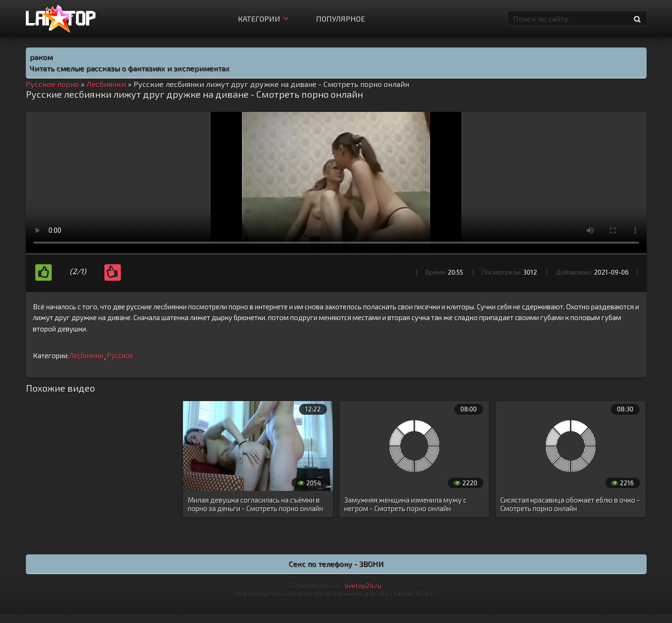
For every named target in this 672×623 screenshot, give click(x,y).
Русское (120, 355)
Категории (263, 19)
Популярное (340, 19)
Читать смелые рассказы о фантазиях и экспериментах (130, 68)
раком (41, 57)
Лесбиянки (87, 355)
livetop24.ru (363, 586)
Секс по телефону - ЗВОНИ (336, 564)
